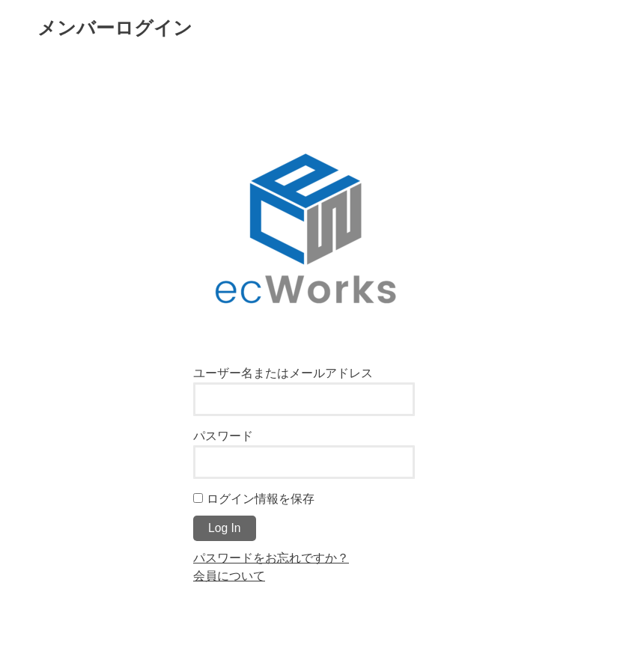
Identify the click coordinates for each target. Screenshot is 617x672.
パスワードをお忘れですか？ (271, 558)
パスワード (223, 436)
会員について (229, 575)
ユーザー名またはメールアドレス (283, 373)
